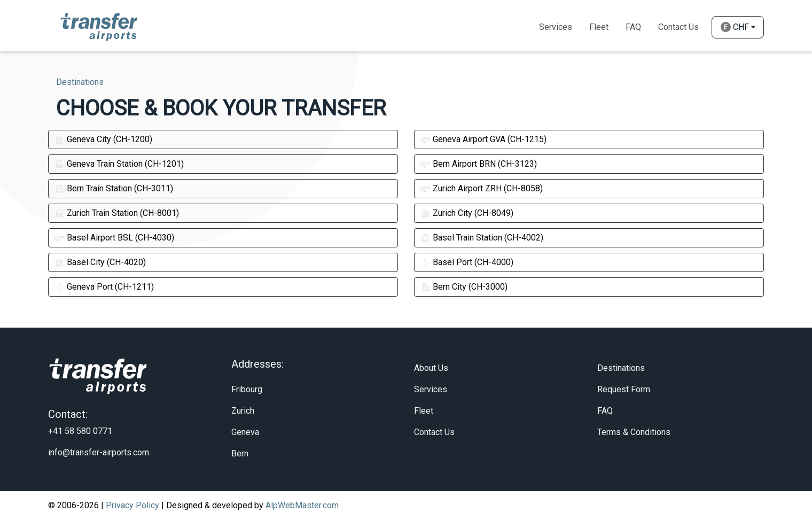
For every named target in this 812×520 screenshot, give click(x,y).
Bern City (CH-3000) (464, 287)
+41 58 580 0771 (80, 431)
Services (556, 27)
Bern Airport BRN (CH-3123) (478, 164)
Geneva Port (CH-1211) (104, 287)
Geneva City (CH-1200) (103, 139)
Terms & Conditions (634, 432)
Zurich (243, 411)
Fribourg (247, 389)
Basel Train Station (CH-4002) (482, 238)
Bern (240, 453)
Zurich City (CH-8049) (467, 213)
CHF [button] (735, 27)
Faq (633, 27)
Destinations (621, 368)
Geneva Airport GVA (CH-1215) (483, 139)
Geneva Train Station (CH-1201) (119, 164)
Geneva (245, 432)
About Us (431, 368)
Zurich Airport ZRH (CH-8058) (481, 188)
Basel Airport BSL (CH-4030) (114, 238)
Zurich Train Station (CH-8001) (116, 213)
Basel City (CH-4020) (100, 262)
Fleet (599, 27)
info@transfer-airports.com (99, 452)
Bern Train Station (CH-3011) (114, 188)
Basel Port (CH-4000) (467, 262)
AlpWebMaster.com (302, 505)
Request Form (624, 389)
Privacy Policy (132, 505)
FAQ (605, 411)
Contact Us (678, 27)
